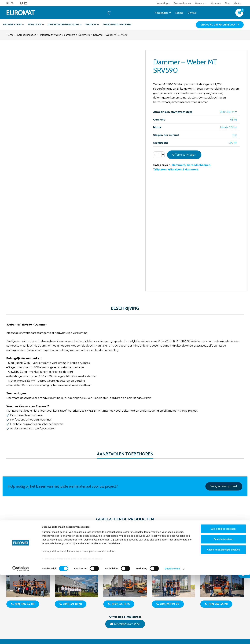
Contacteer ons (199, 571)
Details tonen (172, 638)
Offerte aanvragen (184, 155)
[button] (205, 3)
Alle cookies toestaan (223, 598)
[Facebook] (21, 3)
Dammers (84, 35)
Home (10, 35)
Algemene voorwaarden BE (206, 588)
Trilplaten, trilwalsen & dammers (57, 35)
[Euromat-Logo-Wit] (23, 13)
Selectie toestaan (223, 608)
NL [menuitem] (8, 3)
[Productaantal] (159, 155)
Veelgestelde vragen (202, 579)
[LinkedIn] (26, 3)
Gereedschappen (27, 35)
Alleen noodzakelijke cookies (223, 619)
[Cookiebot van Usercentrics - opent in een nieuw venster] (21, 638)
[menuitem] (9, 3)
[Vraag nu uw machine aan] (220, 25)
